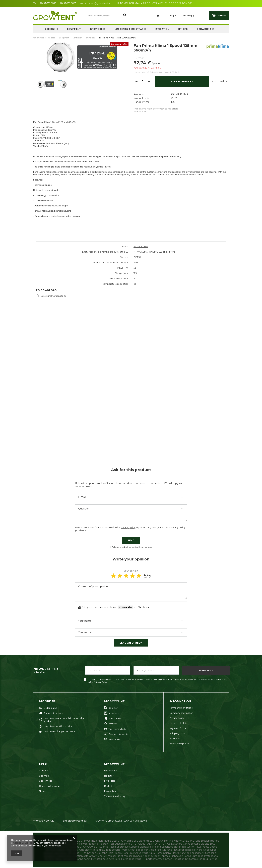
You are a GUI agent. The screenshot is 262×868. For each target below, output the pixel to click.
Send (131, 540)
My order (47, 701)
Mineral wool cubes (205, 850)
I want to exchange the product (61, 731)
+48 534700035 (67, 3)
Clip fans (167, 850)
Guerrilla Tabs (107, 847)
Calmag (213, 859)
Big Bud (203, 859)
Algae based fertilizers (197, 853)
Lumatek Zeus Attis (103, 859)
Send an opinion (131, 643)
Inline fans (91, 38)
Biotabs (195, 844)
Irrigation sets (80, 856)
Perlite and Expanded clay (163, 847)
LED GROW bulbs (122, 841)
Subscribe (206, 670)
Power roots (202, 847)
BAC (213, 844)
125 (173, 73)
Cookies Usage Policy (24, 843)
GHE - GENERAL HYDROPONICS (151, 844)
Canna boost (83, 859)
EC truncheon (88, 853)
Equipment (74, 29)
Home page (50, 38)
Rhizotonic (191, 859)
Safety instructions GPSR (54, 296)
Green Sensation (175, 859)
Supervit (134, 847)
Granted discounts (118, 734)
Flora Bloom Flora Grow (121, 853)
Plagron (103, 844)
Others (183, 29)
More (172, 252)
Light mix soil (124, 856)
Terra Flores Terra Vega (128, 859)
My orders (114, 713)
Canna (187, 844)
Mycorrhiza (90, 841)
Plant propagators (183, 850)
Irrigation (162, 29)
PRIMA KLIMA (180, 65)
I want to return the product (58, 726)
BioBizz (205, 844)
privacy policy (128, 527)
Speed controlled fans (149, 850)
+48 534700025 (47, 3)
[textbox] (108, 16)
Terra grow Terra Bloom (106, 850)
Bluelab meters (210, 841)
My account (114, 701)
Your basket (115, 718)
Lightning (52, 29)
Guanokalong (122, 844)
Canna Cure (190, 856)
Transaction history (118, 729)
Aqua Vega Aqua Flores (149, 853)
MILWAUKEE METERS (187, 841)
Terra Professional (208, 856)
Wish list (113, 724)
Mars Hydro (104, 841)
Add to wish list (220, 102)
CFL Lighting (141, 841)
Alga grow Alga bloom (79, 850)
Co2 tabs (102, 853)
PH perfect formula (153, 859)
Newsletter (114, 739)
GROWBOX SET (206, 29)
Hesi (111, 844)
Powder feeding (89, 844)
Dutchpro (177, 844)
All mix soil (110, 856)
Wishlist (188, 16)
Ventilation (78, 38)
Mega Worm (187, 847)
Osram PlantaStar (173, 853)
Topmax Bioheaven (172, 856)
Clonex (144, 847)
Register (113, 708)
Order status (50, 708)
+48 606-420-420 (44, 821)
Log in (173, 16)
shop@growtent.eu (100, 3)
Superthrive (122, 847)
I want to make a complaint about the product (64, 720)
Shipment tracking (53, 713)
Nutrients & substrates (130, 29)
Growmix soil (96, 856)
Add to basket (182, 102)
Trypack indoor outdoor (146, 856)
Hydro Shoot (128, 850)
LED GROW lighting (161, 841)
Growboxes (98, 29)
